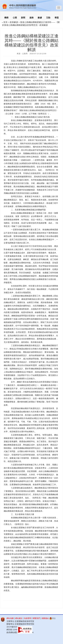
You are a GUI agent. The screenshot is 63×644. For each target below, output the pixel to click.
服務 (32, 18)
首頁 (5, 22)
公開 (15, 18)
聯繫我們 (36, 618)
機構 (6, 18)
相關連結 (45, 618)
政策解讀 (14, 22)
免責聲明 (28, 618)
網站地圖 (10, 618)
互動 (48, 18)
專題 (57, 18)
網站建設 (19, 618)
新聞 (23, 18)
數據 (40, 18)
